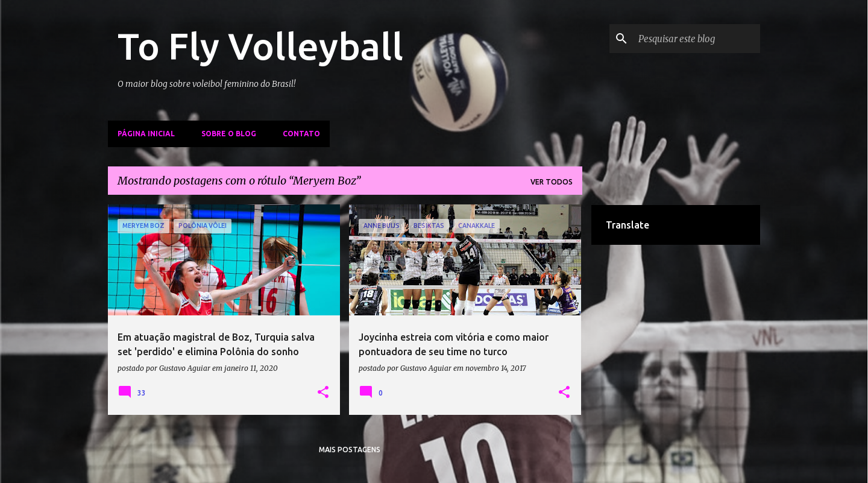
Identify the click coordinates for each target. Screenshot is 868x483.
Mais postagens (350, 450)
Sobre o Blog (229, 134)
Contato (301, 134)
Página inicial (146, 134)
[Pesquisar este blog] (697, 39)
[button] (323, 393)
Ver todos (552, 182)
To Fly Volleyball (260, 46)
